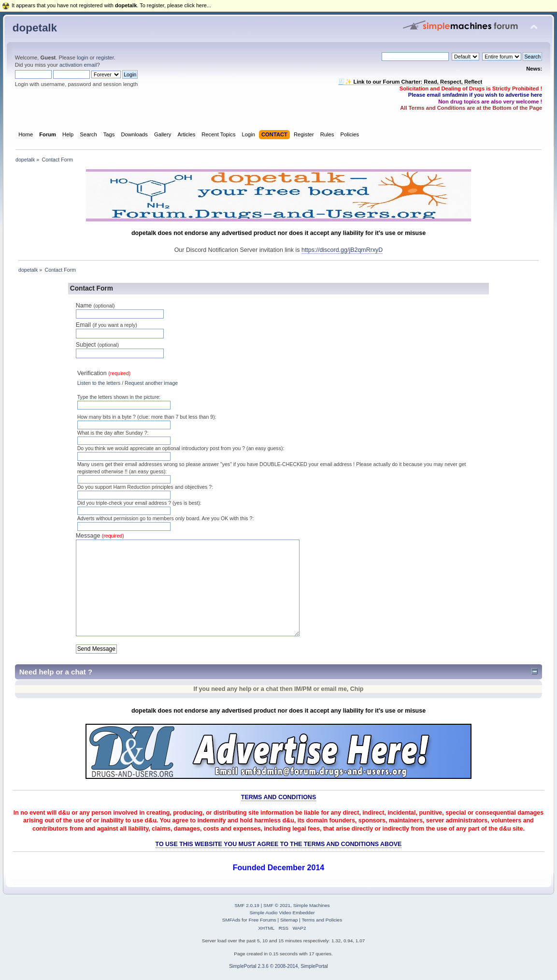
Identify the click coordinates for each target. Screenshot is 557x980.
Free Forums (263, 920)
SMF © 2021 (277, 905)
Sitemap (289, 920)
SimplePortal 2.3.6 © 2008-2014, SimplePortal (278, 966)
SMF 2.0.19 (247, 905)
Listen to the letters (99, 383)
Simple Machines (312, 905)
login (83, 58)
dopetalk (35, 28)
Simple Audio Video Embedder (282, 913)
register (105, 58)
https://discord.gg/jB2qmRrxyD (342, 250)
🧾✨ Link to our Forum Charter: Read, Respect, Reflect (410, 82)
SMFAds (231, 920)
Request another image (151, 383)
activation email (78, 65)
